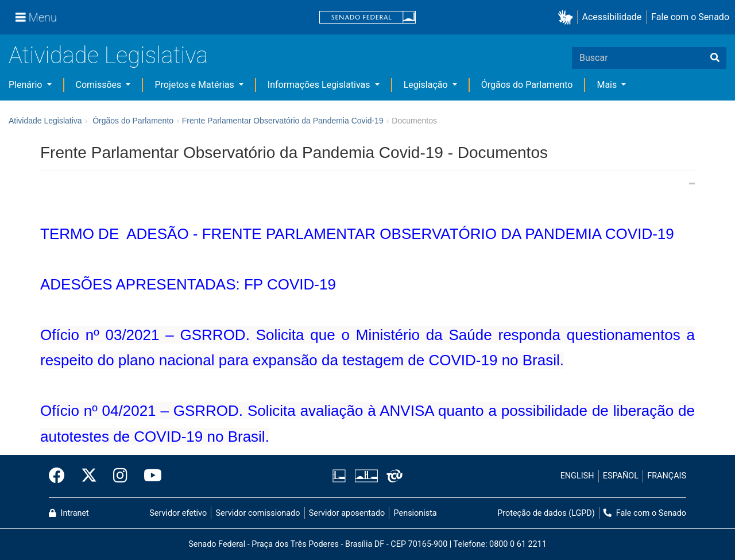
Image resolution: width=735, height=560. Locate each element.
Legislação (427, 85)
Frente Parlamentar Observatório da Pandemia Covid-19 (283, 121)
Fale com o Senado (690, 17)
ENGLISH (577, 476)
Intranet (69, 513)
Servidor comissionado (258, 513)
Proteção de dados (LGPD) (546, 513)
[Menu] (36, 17)
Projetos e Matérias (195, 85)
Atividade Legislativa (108, 55)
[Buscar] (715, 58)
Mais (608, 85)
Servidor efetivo (178, 513)
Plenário (26, 85)
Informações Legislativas (320, 85)
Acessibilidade (612, 17)
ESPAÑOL (621, 476)
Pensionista (415, 513)
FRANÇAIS (667, 476)
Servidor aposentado (347, 513)
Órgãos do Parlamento (527, 85)
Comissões (100, 85)
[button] (568, 18)
